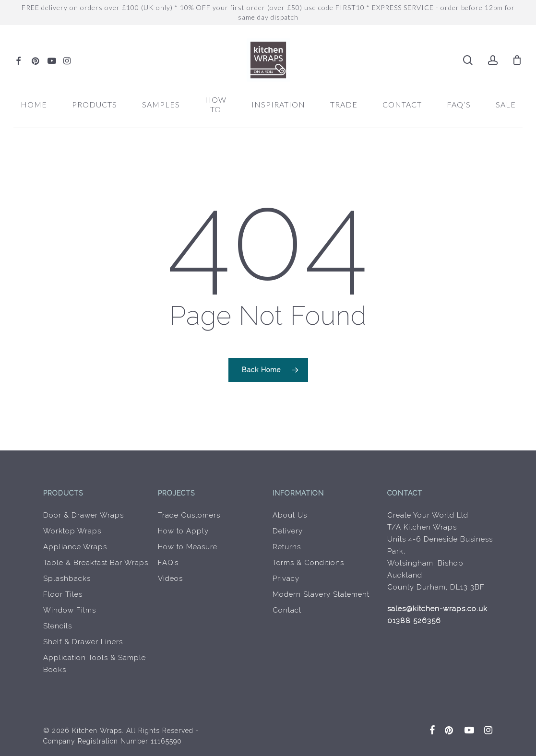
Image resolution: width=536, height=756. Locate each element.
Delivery (288, 531)
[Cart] (517, 60)
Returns (287, 547)
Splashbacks (67, 579)
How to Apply (183, 531)
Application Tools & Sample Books (95, 664)
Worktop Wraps (72, 531)
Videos (170, 579)
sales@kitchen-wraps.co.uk (437, 609)
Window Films (70, 610)
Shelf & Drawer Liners (83, 642)
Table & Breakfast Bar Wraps (96, 563)
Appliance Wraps (75, 547)
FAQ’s (168, 563)
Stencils (58, 626)
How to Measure (188, 547)
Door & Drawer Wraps (83, 515)
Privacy (286, 579)
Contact (287, 610)
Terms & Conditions (308, 563)
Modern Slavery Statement (321, 594)
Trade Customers (189, 515)
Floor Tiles (63, 594)
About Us (290, 515)
